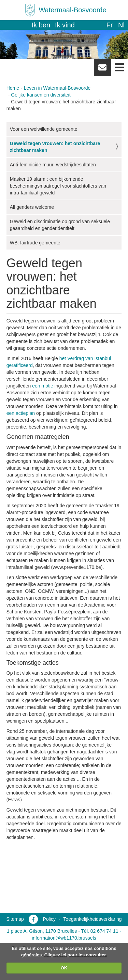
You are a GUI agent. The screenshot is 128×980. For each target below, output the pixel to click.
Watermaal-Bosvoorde (72, 10)
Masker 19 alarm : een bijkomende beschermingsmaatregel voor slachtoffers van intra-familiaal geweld (58, 186)
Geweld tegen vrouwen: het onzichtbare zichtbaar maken (55, 147)
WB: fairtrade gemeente (35, 243)
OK (64, 968)
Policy (49, 919)
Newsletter (102, 70)
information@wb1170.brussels (64, 938)
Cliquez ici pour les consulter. (76, 955)
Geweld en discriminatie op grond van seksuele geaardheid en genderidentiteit (60, 225)
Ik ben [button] (41, 25)
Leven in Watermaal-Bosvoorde (57, 88)
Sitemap (15, 919)
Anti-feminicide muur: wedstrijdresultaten (53, 165)
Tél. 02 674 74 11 (100, 931)
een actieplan (21, 413)
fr (109, 25)
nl (121, 25)
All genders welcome (32, 207)
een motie (42, 386)
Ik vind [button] (65, 25)
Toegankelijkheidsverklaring (92, 919)
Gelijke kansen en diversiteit (41, 95)
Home (13, 88)
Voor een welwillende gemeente (44, 129)
